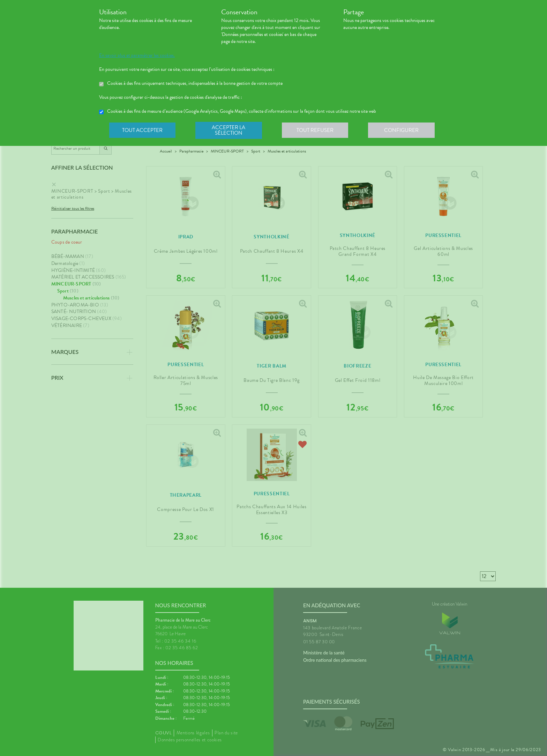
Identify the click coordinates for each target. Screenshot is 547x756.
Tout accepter (143, 131)
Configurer (404, 131)
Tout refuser (317, 131)
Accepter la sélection (230, 131)
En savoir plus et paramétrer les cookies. (137, 55)
